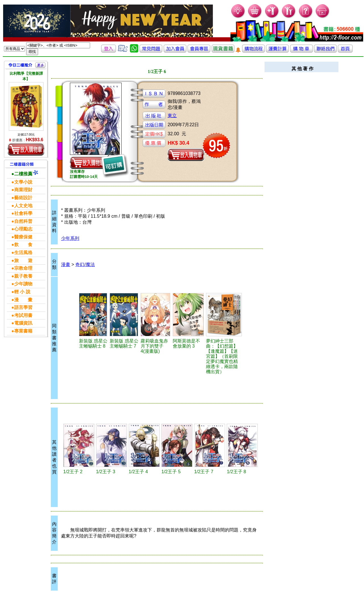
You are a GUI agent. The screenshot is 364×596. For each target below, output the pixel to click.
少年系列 (70, 238)
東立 (172, 116)
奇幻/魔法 (85, 264)
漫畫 (66, 264)
